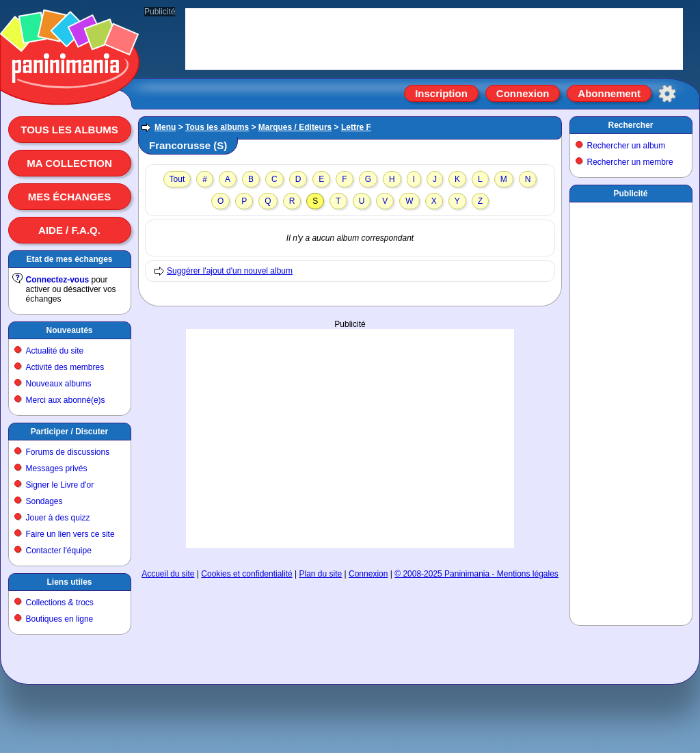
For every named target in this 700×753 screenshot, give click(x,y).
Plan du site (321, 574)
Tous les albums (69, 130)
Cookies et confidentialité (246, 574)
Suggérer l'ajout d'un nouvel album (230, 271)
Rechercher (630, 125)
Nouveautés (69, 330)
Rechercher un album (627, 146)
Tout (177, 179)
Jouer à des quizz (58, 518)
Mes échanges (70, 197)
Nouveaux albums (59, 384)
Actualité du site (55, 351)
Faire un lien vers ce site (70, 534)
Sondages (44, 501)
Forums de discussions (68, 452)
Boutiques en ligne (60, 619)
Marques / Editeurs (295, 127)
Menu (165, 127)
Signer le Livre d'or (60, 485)
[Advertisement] (350, 397)
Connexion (523, 93)
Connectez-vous (58, 280)
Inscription (441, 93)
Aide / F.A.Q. (69, 230)
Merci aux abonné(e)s (66, 400)
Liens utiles (69, 582)
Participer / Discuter (69, 432)
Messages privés (57, 468)
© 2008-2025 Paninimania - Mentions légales (476, 574)
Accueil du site (168, 574)
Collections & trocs (60, 603)
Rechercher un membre (630, 162)
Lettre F (356, 127)
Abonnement (609, 93)
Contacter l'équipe (59, 551)
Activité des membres (65, 367)
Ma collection (69, 163)
